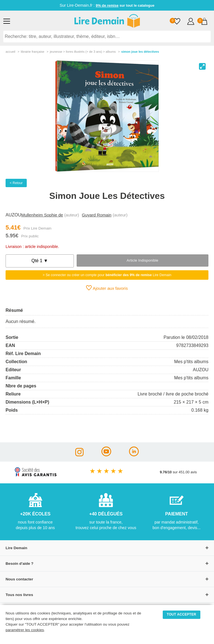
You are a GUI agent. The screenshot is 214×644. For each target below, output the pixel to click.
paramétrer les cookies (25, 630)
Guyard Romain (97, 215)
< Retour (16, 183)
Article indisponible (142, 260)
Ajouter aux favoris (107, 288)
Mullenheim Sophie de (42, 215)
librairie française (32, 52)
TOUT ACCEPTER (182, 614)
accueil (10, 52)
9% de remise (107, 5)
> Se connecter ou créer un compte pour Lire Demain (107, 275)
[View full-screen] (202, 66)
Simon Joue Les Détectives (140, 52)
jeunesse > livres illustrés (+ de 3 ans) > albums (83, 52)
